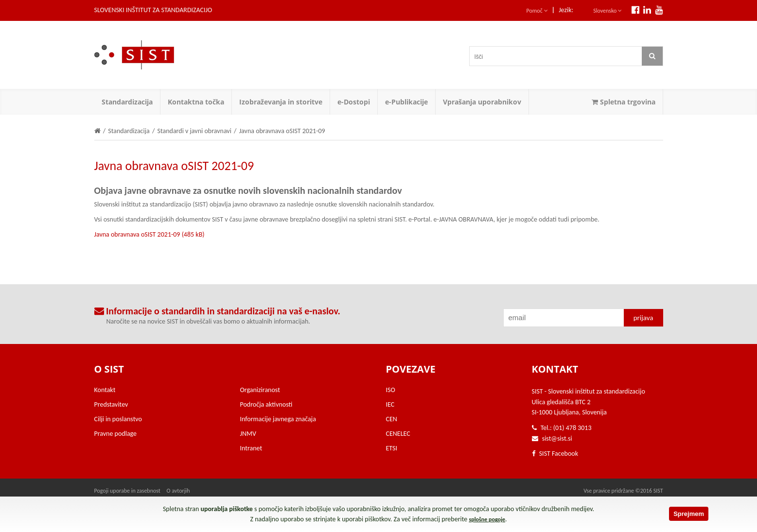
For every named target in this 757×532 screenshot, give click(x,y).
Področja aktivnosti (266, 404)
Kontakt (105, 390)
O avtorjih (178, 491)
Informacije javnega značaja (278, 419)
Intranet (251, 448)
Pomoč (537, 11)
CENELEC (398, 434)
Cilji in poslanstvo (118, 419)
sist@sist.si (557, 438)
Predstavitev (111, 404)
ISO (391, 390)
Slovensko (607, 11)
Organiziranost (260, 390)
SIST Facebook (555, 454)
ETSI (392, 448)
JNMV (248, 434)
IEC (390, 404)
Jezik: (566, 10)
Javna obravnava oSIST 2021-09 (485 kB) (150, 234)
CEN (392, 419)
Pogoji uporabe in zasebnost (127, 491)
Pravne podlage (116, 434)
